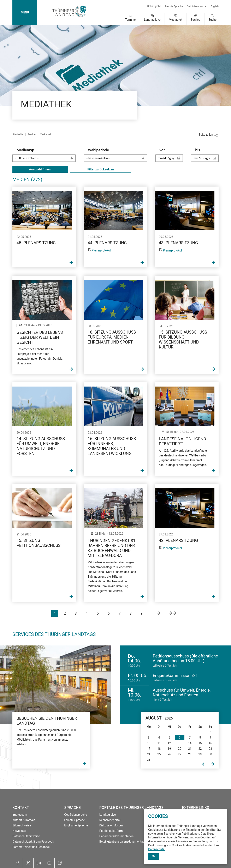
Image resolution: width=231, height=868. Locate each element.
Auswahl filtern (40, 169)
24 (149, 754)
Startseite (18, 134)
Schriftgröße (154, 6)
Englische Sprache (76, 825)
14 (190, 743)
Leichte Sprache (174, 6)
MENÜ (25, 12)
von (171, 157)
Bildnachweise (22, 825)
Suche (213, 20)
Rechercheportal (110, 820)
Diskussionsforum (111, 825)
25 (159, 754)
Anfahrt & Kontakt (24, 820)
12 (169, 743)
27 (180, 754)
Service (195, 20)
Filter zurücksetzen (100, 169)
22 (200, 749)
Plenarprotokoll (102, 250)
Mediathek (176, 20)
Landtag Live (152, 20)
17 (149, 749)
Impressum (20, 815)
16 (210, 743)
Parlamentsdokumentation (116, 836)
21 (190, 749)
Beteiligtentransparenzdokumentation (124, 842)
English (215, 6)
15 (200, 743)
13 (180, 743)
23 (210, 749)
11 (159, 743)
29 (200, 754)
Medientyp (46, 155)
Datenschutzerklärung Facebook (33, 842)
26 (169, 754)
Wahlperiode (117, 155)
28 (190, 754)
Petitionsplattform (111, 831)
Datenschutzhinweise (26, 836)
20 (180, 749)
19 (169, 749)
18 (159, 749)
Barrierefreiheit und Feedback (31, 847)
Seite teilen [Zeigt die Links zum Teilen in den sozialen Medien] (206, 135)
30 (210, 754)
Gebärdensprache (197, 6)
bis (207, 157)
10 (149, 743)
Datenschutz (157, 849)
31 (149, 760)
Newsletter (19, 831)
